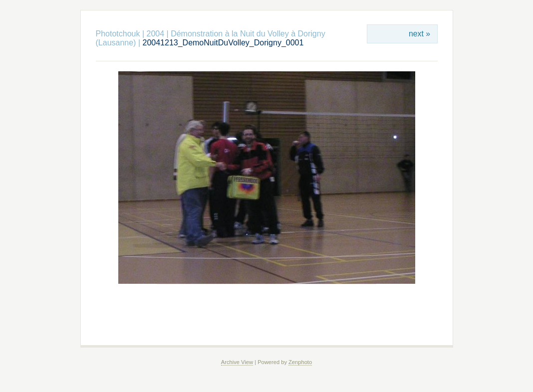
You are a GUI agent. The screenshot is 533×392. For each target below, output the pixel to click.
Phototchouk (118, 34)
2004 (156, 34)
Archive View (237, 362)
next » (419, 34)
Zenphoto (300, 362)
